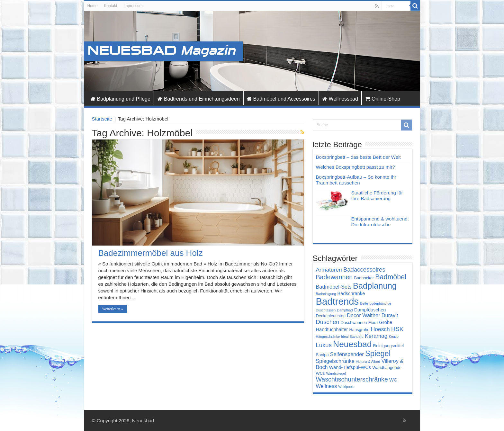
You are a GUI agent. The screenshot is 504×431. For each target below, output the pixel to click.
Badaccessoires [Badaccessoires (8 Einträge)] (364, 269)
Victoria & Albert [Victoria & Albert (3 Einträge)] (368, 362)
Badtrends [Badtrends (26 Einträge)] (337, 301)
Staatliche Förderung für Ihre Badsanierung (377, 196)
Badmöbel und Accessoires (281, 99)
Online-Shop (383, 99)
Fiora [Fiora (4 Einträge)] (373, 323)
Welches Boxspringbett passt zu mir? (356, 167)
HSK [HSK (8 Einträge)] (397, 329)
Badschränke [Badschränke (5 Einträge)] (351, 293)
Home (93, 6)
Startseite (102, 119)
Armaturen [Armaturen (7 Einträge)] (329, 270)
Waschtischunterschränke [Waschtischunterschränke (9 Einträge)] (352, 379)
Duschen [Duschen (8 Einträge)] (328, 322)
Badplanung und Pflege (121, 99)
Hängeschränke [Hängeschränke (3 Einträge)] (328, 337)
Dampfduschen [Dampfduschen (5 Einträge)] (370, 310)
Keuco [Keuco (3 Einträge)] (394, 337)
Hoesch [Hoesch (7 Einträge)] (380, 329)
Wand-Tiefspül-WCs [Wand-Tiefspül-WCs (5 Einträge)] (350, 367)
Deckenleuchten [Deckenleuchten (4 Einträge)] (331, 316)
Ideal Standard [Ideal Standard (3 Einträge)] (352, 337)
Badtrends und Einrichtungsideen (199, 99)
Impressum (133, 6)
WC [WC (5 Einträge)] (393, 380)
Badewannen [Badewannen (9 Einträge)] (334, 277)
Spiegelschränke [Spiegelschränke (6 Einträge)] (335, 361)
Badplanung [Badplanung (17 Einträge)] (375, 286)
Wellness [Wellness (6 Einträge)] (327, 386)
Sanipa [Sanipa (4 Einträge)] (322, 355)
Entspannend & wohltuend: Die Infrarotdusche (380, 222)
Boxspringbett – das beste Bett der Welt (358, 157)
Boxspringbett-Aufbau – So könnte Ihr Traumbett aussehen (356, 180)
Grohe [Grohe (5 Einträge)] (386, 322)
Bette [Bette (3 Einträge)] (364, 303)
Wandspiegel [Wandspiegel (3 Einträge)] (336, 373)
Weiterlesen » (113, 309)
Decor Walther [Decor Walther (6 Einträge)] (363, 315)
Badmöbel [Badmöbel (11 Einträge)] (391, 277)
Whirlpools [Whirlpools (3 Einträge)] (346, 387)
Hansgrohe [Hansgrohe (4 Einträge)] (359, 330)
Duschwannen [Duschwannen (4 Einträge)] (354, 323)
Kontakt (111, 6)
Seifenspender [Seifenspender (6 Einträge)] (347, 354)
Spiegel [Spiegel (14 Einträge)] (378, 354)
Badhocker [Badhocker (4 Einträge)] (364, 278)
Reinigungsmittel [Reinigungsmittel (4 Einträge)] (388, 346)
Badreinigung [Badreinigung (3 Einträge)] (326, 294)
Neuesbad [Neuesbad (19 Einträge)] (352, 344)
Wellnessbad (340, 99)
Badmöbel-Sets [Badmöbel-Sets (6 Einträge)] (334, 287)
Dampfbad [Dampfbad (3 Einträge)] (345, 310)
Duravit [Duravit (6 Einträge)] (390, 315)
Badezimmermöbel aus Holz (151, 253)
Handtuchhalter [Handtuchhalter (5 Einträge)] (332, 329)
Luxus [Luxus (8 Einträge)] (324, 345)
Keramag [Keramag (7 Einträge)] (376, 336)
